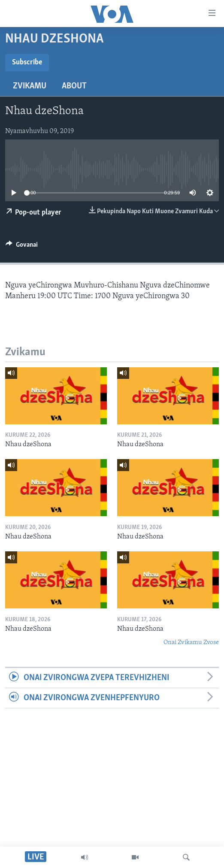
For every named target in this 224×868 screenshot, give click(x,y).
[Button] (22, 247)
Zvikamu (30, 86)
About (74, 86)
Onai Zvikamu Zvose (191, 643)
